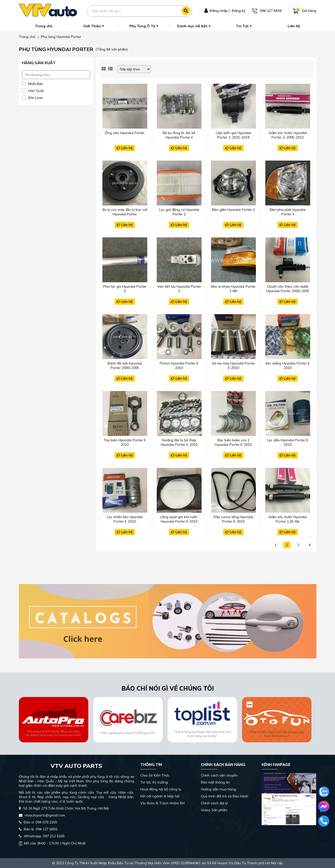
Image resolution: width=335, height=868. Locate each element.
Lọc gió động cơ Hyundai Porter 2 (179, 212)
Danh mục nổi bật (194, 26)
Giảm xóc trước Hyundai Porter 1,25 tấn (288, 519)
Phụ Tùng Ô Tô (144, 26)
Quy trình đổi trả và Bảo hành (225, 796)
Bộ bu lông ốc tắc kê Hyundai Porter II (179, 135)
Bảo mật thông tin (215, 782)
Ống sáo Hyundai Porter (125, 133)
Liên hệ (294, 26)
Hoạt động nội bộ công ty (161, 789)
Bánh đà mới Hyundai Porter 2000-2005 (125, 365)
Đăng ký (239, 11)
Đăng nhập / (220, 11)
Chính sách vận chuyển (219, 775)
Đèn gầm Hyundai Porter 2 (233, 210)
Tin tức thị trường (154, 782)
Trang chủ (44, 26)
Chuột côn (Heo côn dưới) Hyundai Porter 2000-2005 (288, 289)
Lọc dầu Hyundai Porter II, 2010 (288, 442)
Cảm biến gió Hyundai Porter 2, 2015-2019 (233, 135)
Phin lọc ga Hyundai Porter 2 (125, 289)
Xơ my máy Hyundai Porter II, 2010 (233, 365)
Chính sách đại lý (214, 803)
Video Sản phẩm (214, 810)
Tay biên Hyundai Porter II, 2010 (125, 442)
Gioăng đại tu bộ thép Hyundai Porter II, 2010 (179, 442)
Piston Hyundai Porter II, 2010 (179, 365)
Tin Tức (244, 26)
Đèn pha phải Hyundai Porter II (288, 212)
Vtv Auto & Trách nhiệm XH (162, 803)
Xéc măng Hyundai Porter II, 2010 (288, 365)
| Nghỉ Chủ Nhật (52, 843)
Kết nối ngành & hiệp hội (160, 796)
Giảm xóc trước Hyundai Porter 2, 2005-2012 (288, 135)
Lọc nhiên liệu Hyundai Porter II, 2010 (125, 519)
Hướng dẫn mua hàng (218, 789)
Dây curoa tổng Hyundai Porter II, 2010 (233, 519)
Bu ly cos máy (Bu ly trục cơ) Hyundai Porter (125, 212)
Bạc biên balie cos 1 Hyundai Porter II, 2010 (233, 442)
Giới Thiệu (94, 26)
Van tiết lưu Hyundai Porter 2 (179, 289)
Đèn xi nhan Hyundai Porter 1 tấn (233, 289)
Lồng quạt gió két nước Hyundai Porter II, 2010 (179, 519)
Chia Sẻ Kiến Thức (155, 775)
